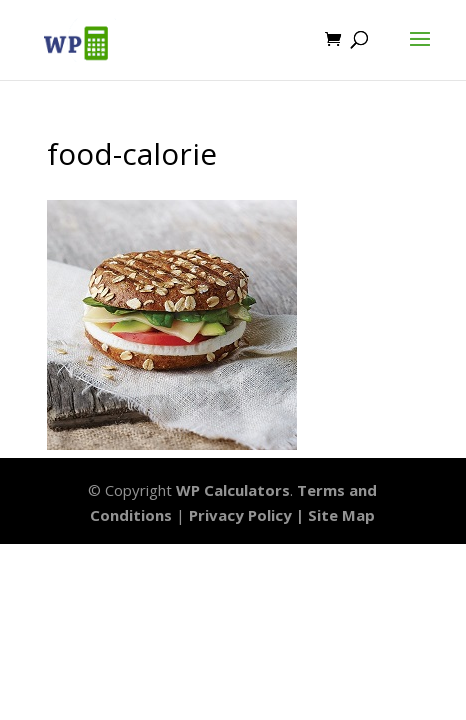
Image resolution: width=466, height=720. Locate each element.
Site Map (341, 515)
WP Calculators (233, 490)
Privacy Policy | (248, 515)
